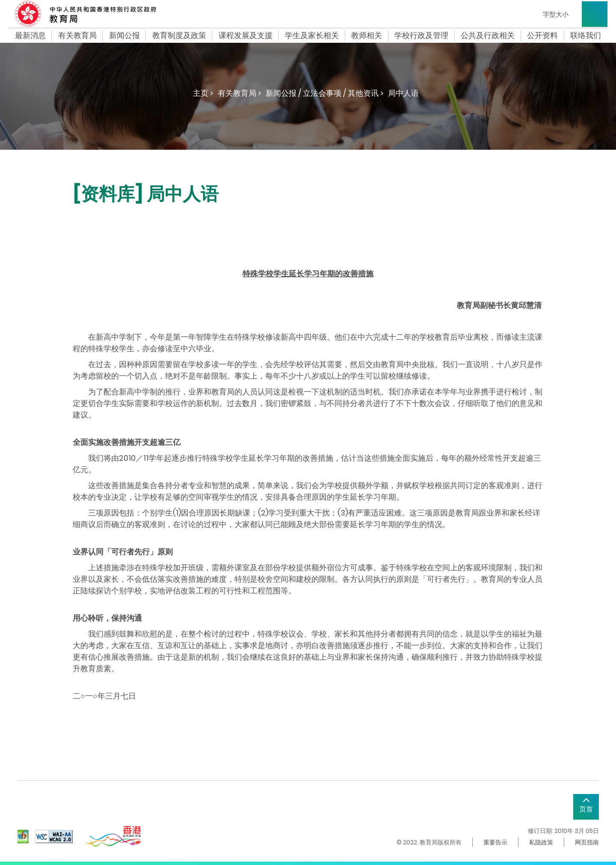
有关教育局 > (240, 93)
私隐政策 (541, 842)
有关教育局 (77, 36)
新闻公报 (124, 36)
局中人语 (403, 93)
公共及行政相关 (488, 36)
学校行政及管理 (421, 36)
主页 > (203, 93)
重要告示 (495, 842)
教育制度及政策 (179, 36)
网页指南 (587, 842)
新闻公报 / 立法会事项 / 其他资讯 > (325, 93)
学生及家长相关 (312, 36)
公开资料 (542, 36)
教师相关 (367, 36)
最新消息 (30, 36)
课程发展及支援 (246, 36)
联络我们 (586, 36)
